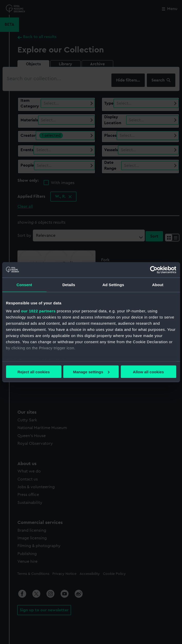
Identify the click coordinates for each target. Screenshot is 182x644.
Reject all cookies (34, 372)
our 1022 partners (38, 311)
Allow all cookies (149, 372)
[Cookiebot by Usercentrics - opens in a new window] (154, 270)
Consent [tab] (24, 284)
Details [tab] (69, 284)
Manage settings (91, 372)
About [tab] (158, 284)
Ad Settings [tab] (113, 284)
